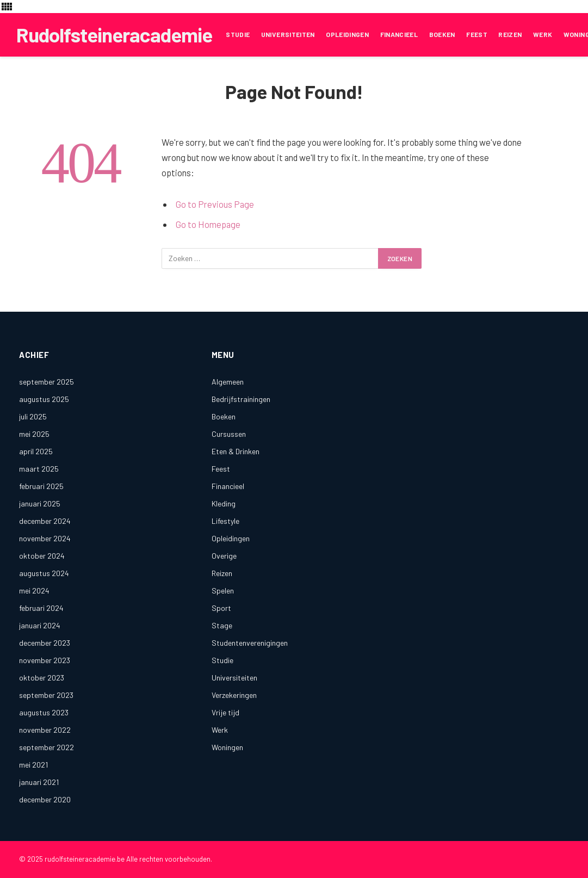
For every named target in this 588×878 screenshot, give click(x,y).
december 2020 (45, 799)
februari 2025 (41, 486)
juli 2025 (33, 416)
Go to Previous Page (215, 204)
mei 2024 (34, 591)
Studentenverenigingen (250, 643)
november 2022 (45, 730)
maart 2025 (39, 469)
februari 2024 (41, 608)
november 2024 (45, 538)
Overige (224, 556)
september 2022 (47, 747)
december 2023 (45, 643)
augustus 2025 (44, 399)
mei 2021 (33, 765)
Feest (477, 34)
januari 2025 (40, 503)
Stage (222, 625)
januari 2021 (39, 782)
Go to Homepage (208, 224)
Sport (221, 608)
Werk (543, 34)
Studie (238, 34)
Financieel (399, 34)
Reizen (510, 34)
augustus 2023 (44, 712)
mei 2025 (34, 434)
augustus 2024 (44, 573)
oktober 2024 (42, 556)
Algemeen (228, 382)
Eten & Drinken (236, 451)
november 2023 (45, 660)
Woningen (227, 747)
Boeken (442, 34)
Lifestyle (225, 521)
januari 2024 (40, 625)
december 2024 (45, 521)
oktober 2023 (42, 678)
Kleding (224, 503)
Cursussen (229, 434)
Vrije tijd (225, 712)
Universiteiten (288, 34)
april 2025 (36, 451)
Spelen (223, 591)
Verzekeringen (234, 695)
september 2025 (47, 382)
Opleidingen (347, 34)
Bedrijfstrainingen (241, 399)
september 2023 (46, 695)
